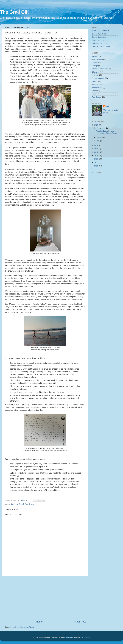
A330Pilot (69, 637)
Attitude (95, 56)
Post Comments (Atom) (25, 627)
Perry (108, 106)
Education (96, 72)
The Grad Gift (14, 12)
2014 (97, 156)
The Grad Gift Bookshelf (101, 46)
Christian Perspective (100, 69)
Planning (95, 84)
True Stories (29, 504)
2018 (97, 145)
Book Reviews (97, 59)
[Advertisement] (52, 598)
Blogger (87, 637)
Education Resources (100, 43)
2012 (97, 162)
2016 (97, 149)
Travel (21, 504)
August (99, 137)
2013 (97, 159)
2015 (97, 152)
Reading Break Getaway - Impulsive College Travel (107, 132)
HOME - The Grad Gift (100, 31)
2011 (97, 166)
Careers (95, 63)
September (101, 128)
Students (14, 504)
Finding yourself (98, 78)
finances (95, 75)
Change (95, 66)
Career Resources (99, 37)
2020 (97, 125)
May (98, 141)
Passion (95, 81)
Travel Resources (98, 40)
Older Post (80, 622)
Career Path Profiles (100, 34)
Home (39, 622)
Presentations (97, 88)
